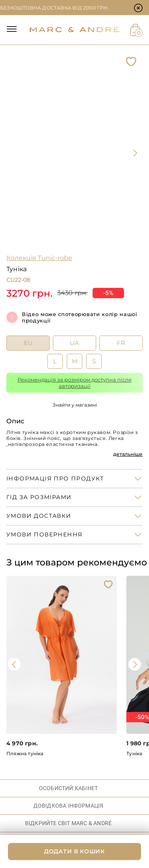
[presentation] (135, 153)
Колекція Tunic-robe (39, 258)
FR (121, 343)
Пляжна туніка (25, 753)
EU (28, 343)
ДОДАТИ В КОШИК (74, 851)
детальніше (128, 454)
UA (74, 343)
